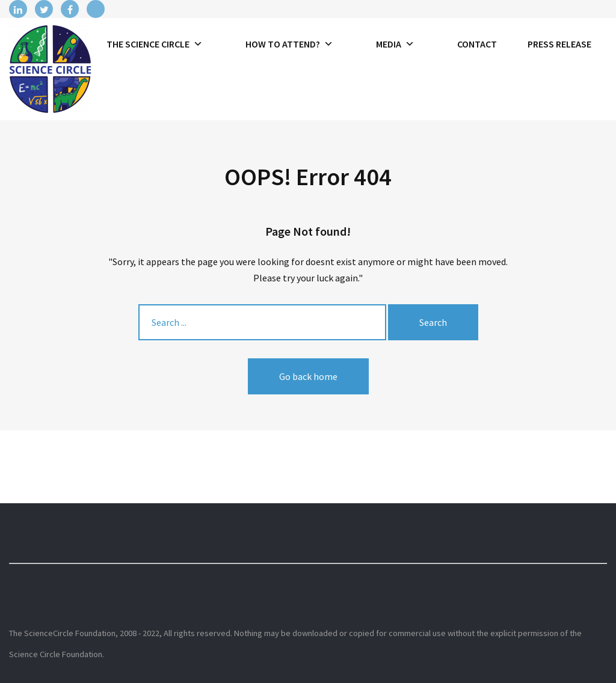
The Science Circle (155, 44)
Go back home (308, 376)
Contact (477, 44)
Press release (559, 44)
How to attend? (289, 44)
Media (395, 44)
